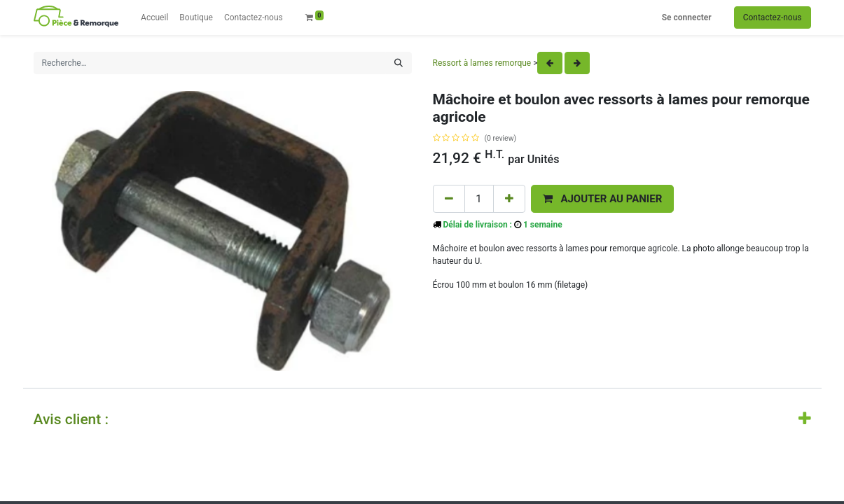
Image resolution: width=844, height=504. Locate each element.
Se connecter (687, 17)
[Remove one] (449, 199)
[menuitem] (154, 17)
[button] (603, 199)
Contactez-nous (773, 17)
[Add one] (509, 199)
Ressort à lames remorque (482, 63)
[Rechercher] (399, 63)
